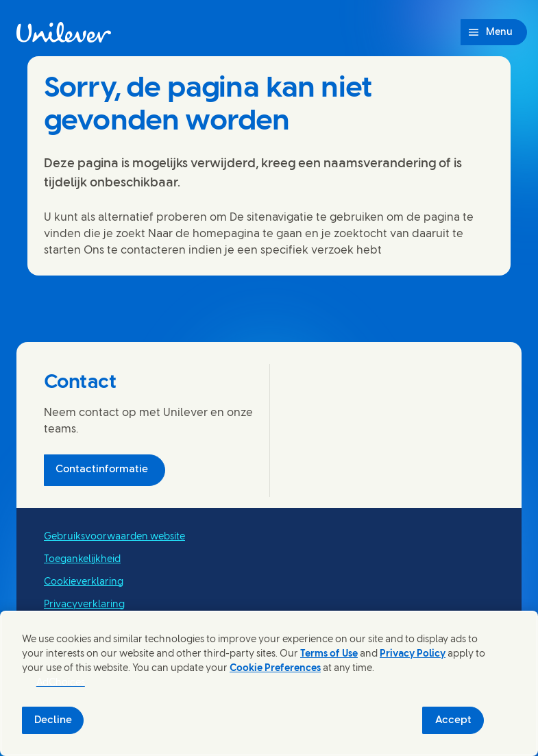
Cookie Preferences (275, 669)
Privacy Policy (413, 654)
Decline (53, 720)
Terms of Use (329, 654)
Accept (453, 720)
